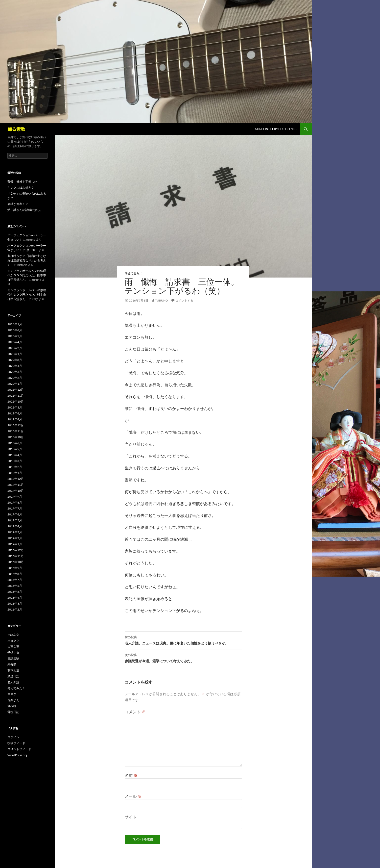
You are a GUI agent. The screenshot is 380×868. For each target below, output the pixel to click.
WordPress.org (17, 755)
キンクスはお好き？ (21, 188)
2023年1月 (15, 354)
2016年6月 (15, 586)
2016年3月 (15, 603)
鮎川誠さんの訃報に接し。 (25, 210)
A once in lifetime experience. (276, 129)
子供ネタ (13, 652)
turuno (162, 300)
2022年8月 (15, 360)
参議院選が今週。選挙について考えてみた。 (183, 658)
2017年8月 (15, 502)
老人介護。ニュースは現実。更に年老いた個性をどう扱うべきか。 (183, 640)
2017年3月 (15, 532)
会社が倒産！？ (18, 204)
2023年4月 (15, 342)
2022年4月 (15, 366)
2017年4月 (15, 526)
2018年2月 (15, 467)
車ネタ (12, 694)
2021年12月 (16, 390)
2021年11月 (16, 396)
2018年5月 (15, 449)
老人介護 (13, 682)
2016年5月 (15, 592)
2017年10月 (16, 491)
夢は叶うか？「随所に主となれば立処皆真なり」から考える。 (27, 260)
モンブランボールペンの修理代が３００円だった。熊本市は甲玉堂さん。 (27, 275)
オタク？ (13, 641)
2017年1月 (15, 544)
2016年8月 (15, 574)
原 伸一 (32, 250)
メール (133, 796)
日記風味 (13, 658)
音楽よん (13, 700)
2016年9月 (15, 568)
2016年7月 (15, 580)
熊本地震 (13, 670)
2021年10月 (16, 401)
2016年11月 (16, 556)
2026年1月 (15, 324)
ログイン (13, 737)
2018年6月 (15, 443)
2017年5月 (15, 520)
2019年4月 (15, 419)
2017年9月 (15, 497)
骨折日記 (13, 712)
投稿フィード (16, 743)
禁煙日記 (13, 676)
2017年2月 (15, 538)
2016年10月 (16, 562)
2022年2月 (15, 378)
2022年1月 (15, 384)
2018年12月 (16, 425)
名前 (131, 775)
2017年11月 (16, 485)
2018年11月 (16, 431)
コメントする (184, 300)
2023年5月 (15, 336)
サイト (131, 817)
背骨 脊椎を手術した (22, 182)
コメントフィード (19, 749)
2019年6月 (15, 413)
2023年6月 (15, 330)
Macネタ (13, 635)
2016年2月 (15, 609)
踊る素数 (16, 129)
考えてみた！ (134, 273)
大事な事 (13, 647)
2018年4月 (15, 455)
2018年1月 (15, 473)
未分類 (12, 664)
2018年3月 (15, 461)
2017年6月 (15, 514)
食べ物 (12, 706)
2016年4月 (15, 598)
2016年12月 (16, 550)
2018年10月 (16, 437)
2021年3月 (15, 407)
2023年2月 (15, 348)
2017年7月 (15, 508)
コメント (135, 712)
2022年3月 (15, 372)
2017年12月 (16, 479)
